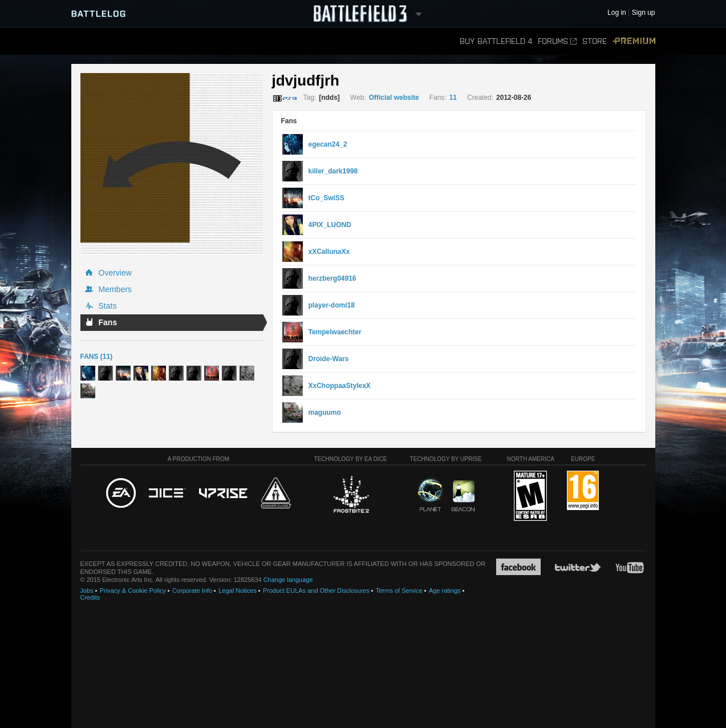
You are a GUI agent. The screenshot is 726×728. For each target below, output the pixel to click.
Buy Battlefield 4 (496, 41)
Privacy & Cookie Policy (133, 591)
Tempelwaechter (335, 332)
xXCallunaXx (329, 252)
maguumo (325, 412)
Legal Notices (238, 591)
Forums (557, 41)
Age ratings (445, 591)
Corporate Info (192, 591)
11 (453, 98)
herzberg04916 (332, 278)
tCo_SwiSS (327, 198)
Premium (634, 41)
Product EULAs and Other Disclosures (316, 591)
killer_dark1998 (333, 171)
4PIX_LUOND (330, 225)
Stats (108, 306)
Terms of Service (399, 591)
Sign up (644, 13)
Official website (394, 98)
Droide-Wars (329, 359)
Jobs (87, 591)
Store (595, 41)
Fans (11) (97, 357)
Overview (115, 273)
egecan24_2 (328, 144)
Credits (90, 597)
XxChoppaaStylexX (340, 386)
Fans (108, 322)
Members (115, 289)
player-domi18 (332, 305)
